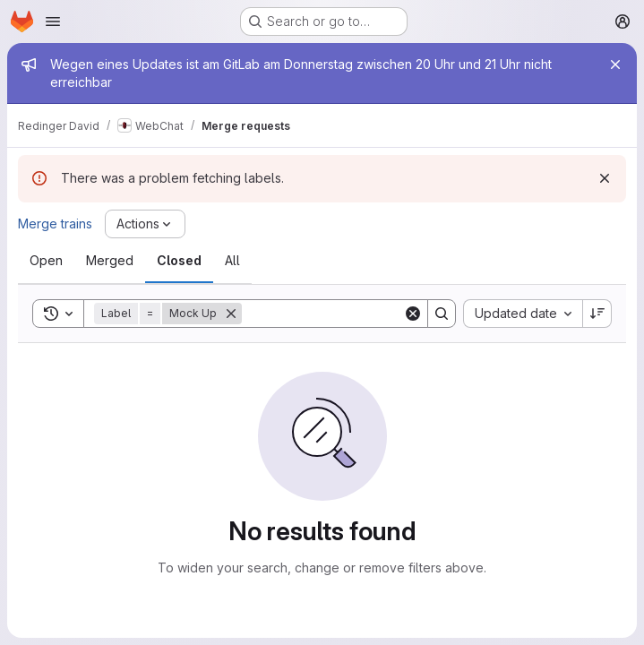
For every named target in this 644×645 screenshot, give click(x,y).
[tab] (46, 261)
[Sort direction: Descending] (597, 314)
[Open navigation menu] (53, 21)
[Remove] (231, 314)
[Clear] (413, 314)
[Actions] (145, 224)
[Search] (353, 314)
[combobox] (523, 314)
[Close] (615, 64)
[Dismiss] (605, 178)
